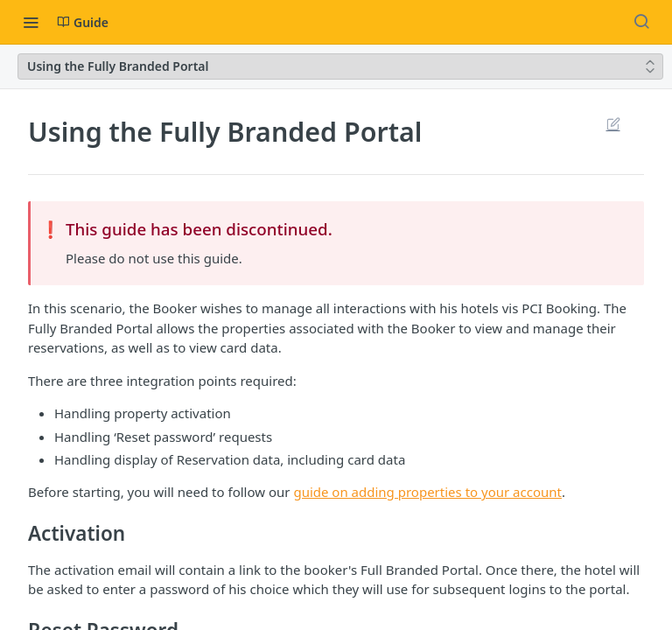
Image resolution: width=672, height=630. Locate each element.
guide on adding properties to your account (427, 492)
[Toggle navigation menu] (31, 22)
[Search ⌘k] (641, 22)
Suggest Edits (613, 123)
